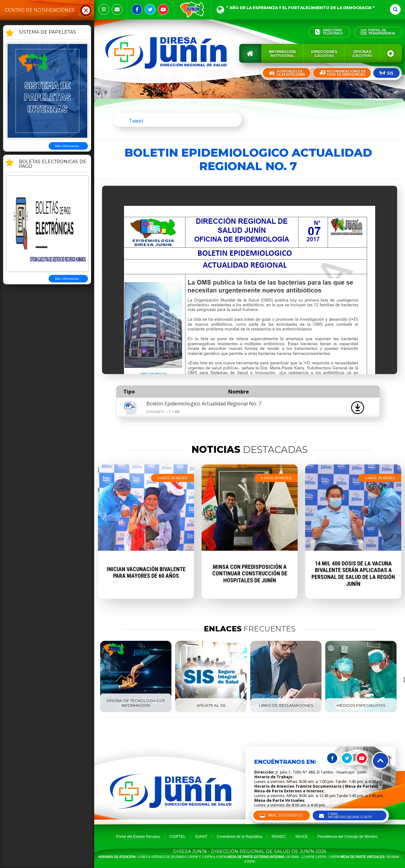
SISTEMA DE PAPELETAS (47, 32)
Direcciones (324, 54)
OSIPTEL (178, 837)
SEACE (302, 837)
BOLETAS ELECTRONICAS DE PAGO (53, 164)
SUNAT (201, 837)
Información (282, 54)
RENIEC (279, 837)
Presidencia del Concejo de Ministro (347, 837)
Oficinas (362, 54)
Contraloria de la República (240, 837)
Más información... (68, 146)
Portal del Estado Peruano (138, 837)
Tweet (136, 121)
